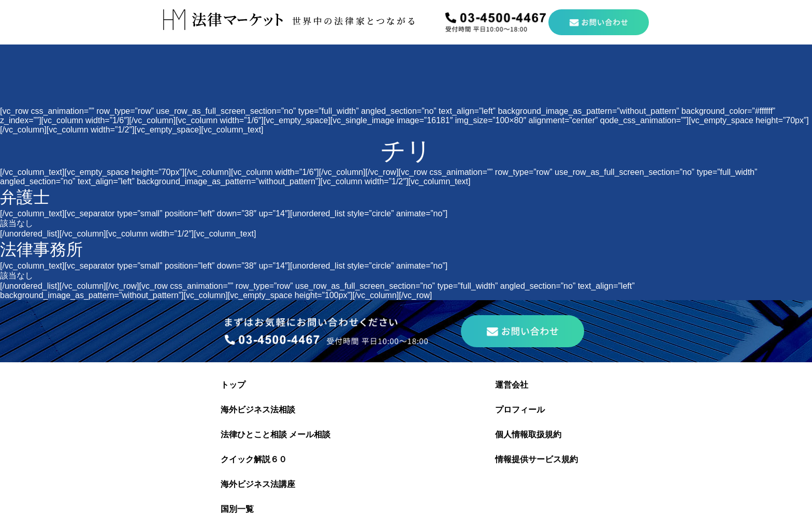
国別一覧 (237, 509)
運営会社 (512, 385)
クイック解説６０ (254, 459)
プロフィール (520, 410)
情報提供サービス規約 (536, 459)
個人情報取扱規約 (528, 434)
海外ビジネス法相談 (258, 410)
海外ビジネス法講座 (258, 484)
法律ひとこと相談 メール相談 (275, 434)
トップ (233, 385)
